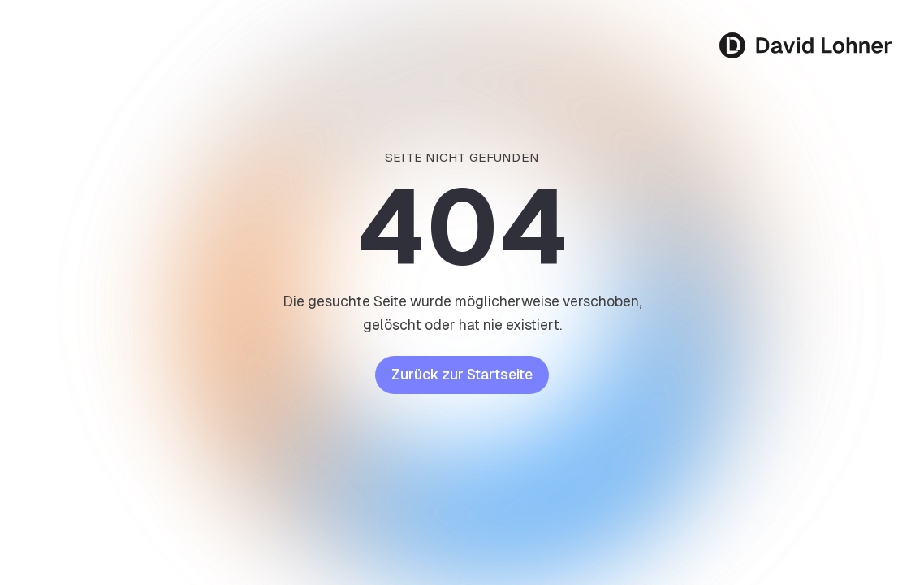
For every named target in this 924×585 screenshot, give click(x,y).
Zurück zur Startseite (462, 375)
